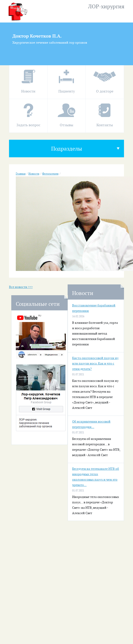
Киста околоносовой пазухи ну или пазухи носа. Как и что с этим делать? (95, 364)
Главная (21, 174)
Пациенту (67, 91)
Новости (28, 91)
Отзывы (66, 125)
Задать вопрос (28, 125)
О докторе (105, 91)
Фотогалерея (50, 174)
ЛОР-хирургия (106, 7)
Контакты (105, 125)
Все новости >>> (21, 287)
